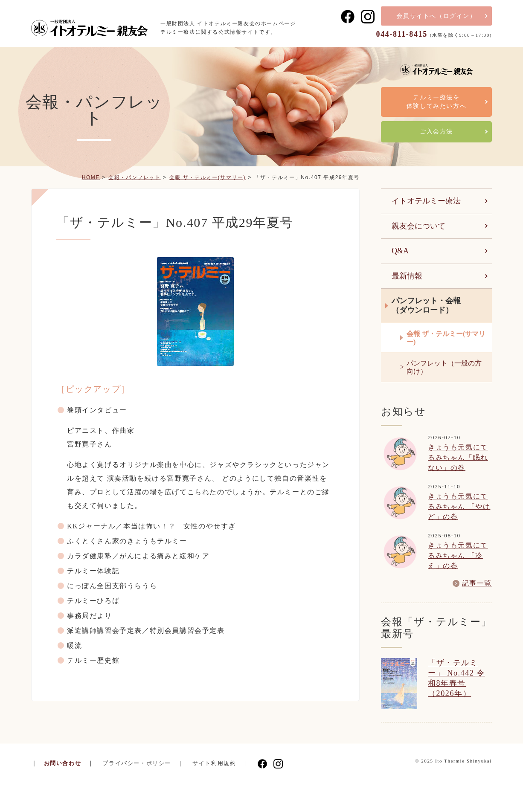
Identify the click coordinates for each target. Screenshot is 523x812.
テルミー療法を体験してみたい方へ (436, 102)
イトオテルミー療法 (426, 201)
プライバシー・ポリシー (137, 763)
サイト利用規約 (214, 763)
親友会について (418, 226)
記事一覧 (477, 583)
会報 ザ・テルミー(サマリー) (208, 177)
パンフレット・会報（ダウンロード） (426, 305)
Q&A (400, 251)
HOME (91, 177)
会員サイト (436, 16)
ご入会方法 (436, 132)
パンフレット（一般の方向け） (444, 367)
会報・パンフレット (134, 177)
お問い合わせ (63, 763)
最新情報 (407, 276)
